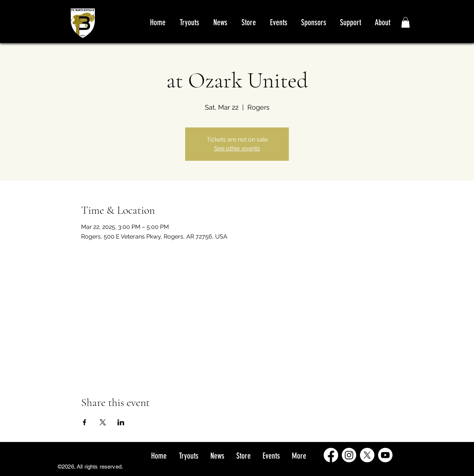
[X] (367, 455)
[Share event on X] (103, 422)
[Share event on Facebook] (85, 422)
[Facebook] (331, 455)
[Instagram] (349, 455)
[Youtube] (385, 455)
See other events (237, 148)
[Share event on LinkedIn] (121, 422)
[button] (405, 22)
